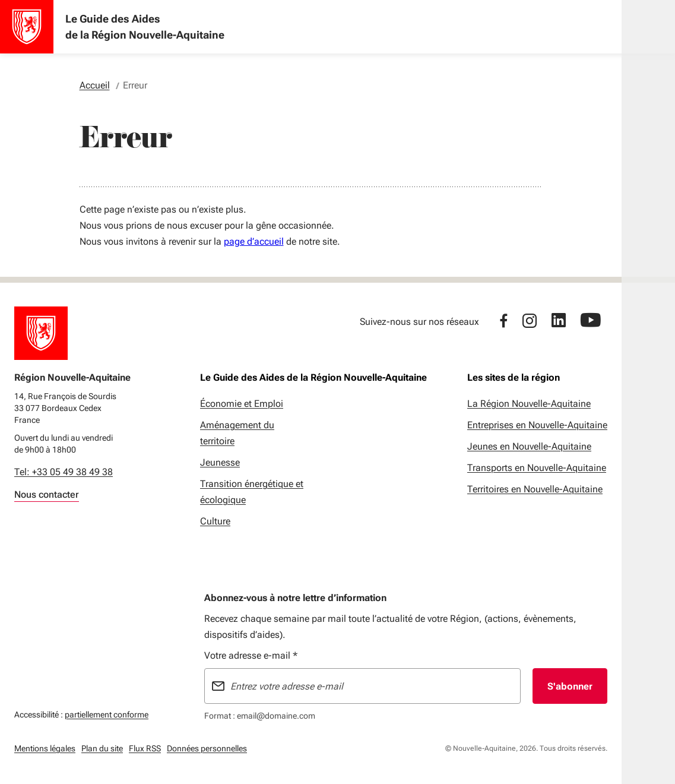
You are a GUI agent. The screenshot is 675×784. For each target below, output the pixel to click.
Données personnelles (207, 748)
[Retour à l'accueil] (41, 333)
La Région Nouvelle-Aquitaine (529, 404)
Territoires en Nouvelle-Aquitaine (535, 489)
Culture (215, 521)
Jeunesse (220, 462)
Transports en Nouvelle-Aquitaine (537, 468)
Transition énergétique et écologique (252, 492)
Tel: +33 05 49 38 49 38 (64, 472)
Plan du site (102, 748)
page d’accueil (254, 241)
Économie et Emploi (242, 404)
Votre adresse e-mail (251, 655)
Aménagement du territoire (237, 433)
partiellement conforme (107, 713)
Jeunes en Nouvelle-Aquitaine (529, 446)
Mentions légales (45, 748)
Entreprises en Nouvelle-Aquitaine (537, 425)
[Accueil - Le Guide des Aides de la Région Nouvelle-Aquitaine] (27, 27)
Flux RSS (145, 748)
